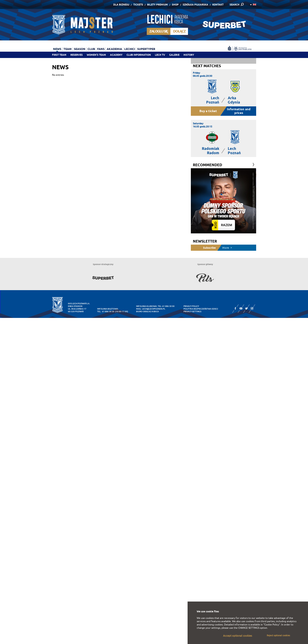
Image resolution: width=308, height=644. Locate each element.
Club (91, 49)
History (189, 55)
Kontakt (218, 5)
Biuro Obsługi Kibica (147, 311)
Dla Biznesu (121, 5)
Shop (175, 5)
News (57, 49)
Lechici (130, 49)
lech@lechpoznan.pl (154, 309)
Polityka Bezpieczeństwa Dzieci (201, 309)
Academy (116, 55)
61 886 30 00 (168, 306)
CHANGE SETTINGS (249, 628)
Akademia (114, 49)
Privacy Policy (191, 306)
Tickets (138, 5)
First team (59, 55)
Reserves (77, 55)
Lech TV (160, 55)
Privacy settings (192, 311)
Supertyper (146, 49)
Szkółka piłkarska (195, 5)
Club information (139, 55)
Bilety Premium (157, 5)
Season (80, 49)
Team (68, 49)
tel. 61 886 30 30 (106, 311)
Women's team (96, 55)
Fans (101, 49)
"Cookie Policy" (272, 625)
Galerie (174, 55)
